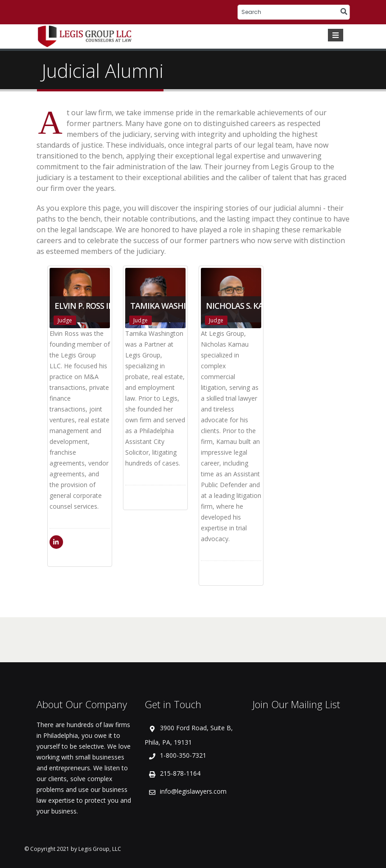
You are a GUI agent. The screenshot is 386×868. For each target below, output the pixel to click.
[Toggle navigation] (336, 35)
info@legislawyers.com (193, 791)
